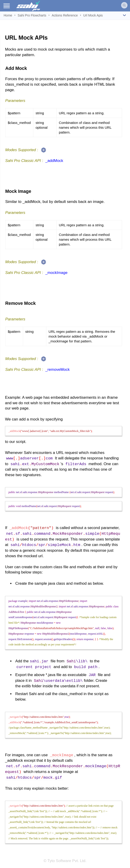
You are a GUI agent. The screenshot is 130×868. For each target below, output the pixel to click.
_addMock (54, 161)
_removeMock (58, 370)
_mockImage (56, 273)
